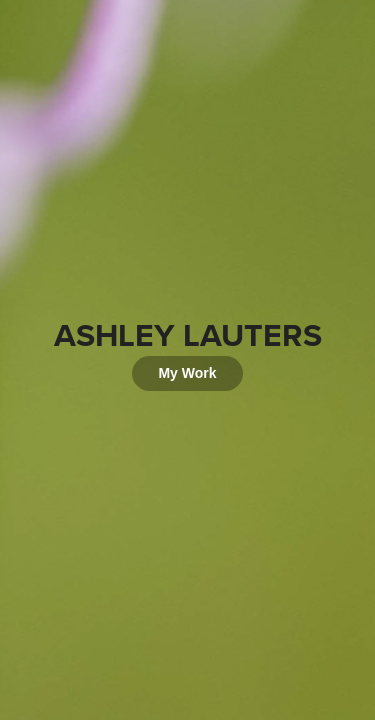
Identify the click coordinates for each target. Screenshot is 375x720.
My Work (187, 373)
